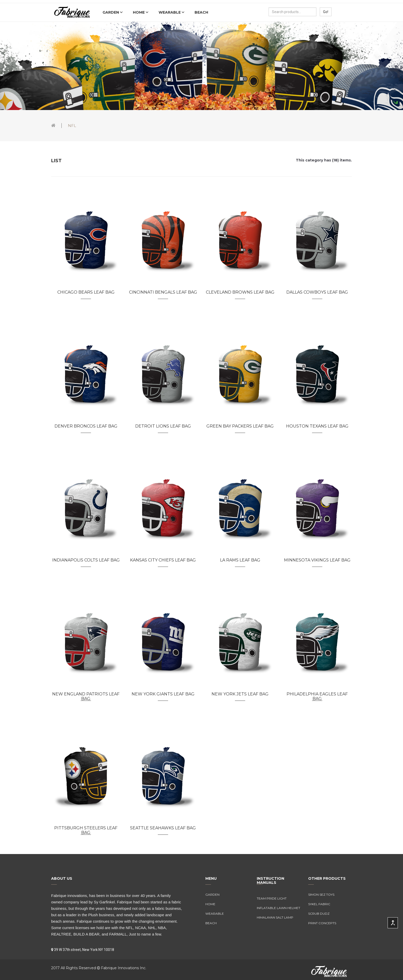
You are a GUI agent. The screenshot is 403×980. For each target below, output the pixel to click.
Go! (326, 12)
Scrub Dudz (319, 914)
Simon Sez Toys (321, 895)
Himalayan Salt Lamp (275, 917)
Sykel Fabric (319, 904)
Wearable (170, 12)
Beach (201, 12)
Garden (111, 12)
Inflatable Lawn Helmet (278, 908)
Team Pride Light (272, 898)
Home (139, 12)
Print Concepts (322, 923)
